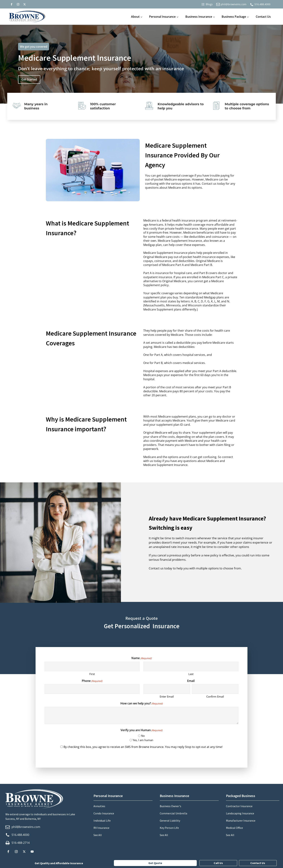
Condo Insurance (104, 813)
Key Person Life (169, 828)
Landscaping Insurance (240, 813)
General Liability (170, 821)
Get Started (29, 79)
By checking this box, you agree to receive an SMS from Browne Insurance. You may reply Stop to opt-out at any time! (143, 747)
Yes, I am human (143, 740)
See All (98, 835)
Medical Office (234, 828)
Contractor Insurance (239, 806)
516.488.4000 (262, 4)
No (143, 736)
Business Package (234, 17)
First (92, 674)
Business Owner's (170, 806)
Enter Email (167, 696)
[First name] (92, 666)
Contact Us (263, 17)
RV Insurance (101, 828)
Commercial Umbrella (173, 813)
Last (191, 674)
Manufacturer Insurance (241, 821)
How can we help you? (141, 703)
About (135, 17)
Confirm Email (215, 696)
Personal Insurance (162, 17)
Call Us (218, 863)
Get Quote (155, 863)
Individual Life (102, 821)
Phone (92, 681)
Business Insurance (199, 17)
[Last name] (191, 666)
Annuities (99, 806)
